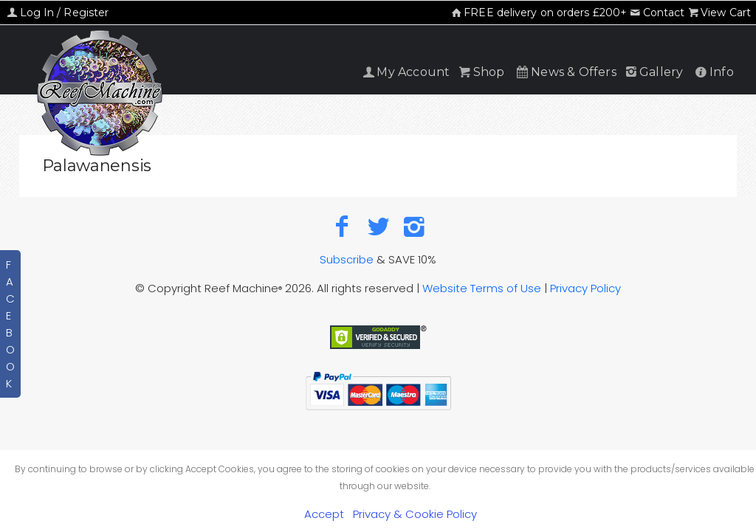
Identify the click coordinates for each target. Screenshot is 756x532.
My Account (405, 72)
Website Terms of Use (482, 288)
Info (714, 72)
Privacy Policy (585, 288)
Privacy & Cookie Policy (415, 514)
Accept (324, 514)
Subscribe (347, 259)
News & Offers (566, 72)
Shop (480, 72)
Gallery (653, 72)
